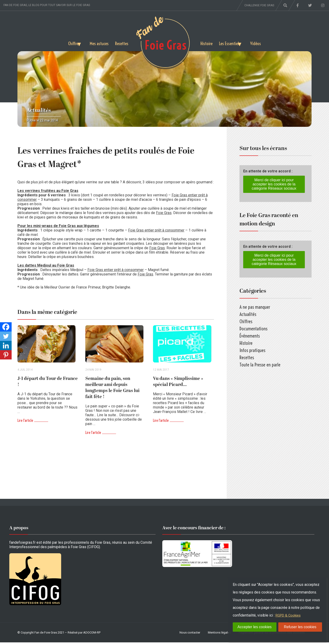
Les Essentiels (232, 43)
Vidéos (263, 43)
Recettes (121, 43)
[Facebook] (6, 327)
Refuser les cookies (300, 627)
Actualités (39, 110)
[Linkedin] (6, 345)
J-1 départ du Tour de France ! (48, 383)
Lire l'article (25, 422)
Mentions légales (219, 634)
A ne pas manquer (255, 307)
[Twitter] (6, 336)
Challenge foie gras (259, 5)
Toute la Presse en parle (260, 365)
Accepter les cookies (254, 627)
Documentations (253, 329)
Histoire (207, 43)
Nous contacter (190, 634)
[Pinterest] (6, 355)
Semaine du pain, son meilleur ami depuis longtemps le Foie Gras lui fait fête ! (112, 389)
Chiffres (67, 43)
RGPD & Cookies (289, 615)
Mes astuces (97, 43)
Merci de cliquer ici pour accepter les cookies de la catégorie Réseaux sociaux (274, 184)
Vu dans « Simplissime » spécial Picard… (178, 383)
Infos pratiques (252, 350)
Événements (250, 336)
